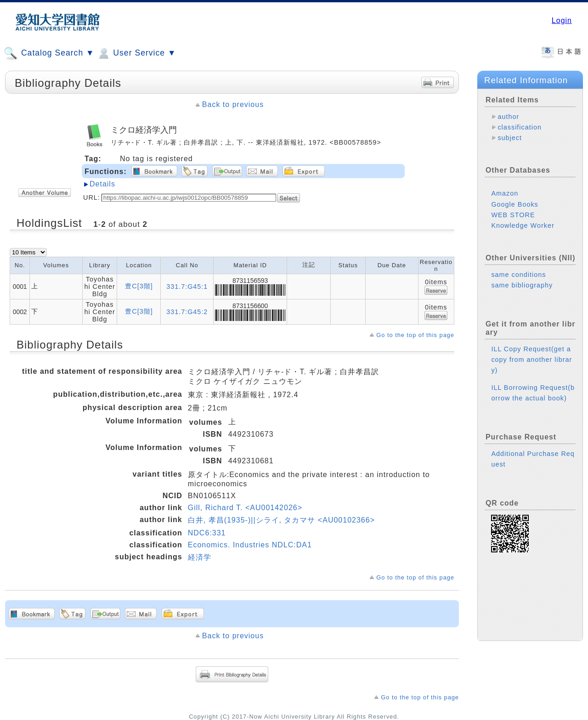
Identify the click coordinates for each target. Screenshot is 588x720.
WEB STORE (513, 215)
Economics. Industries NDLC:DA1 (250, 545)
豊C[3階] (139, 286)
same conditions (518, 275)
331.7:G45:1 (187, 287)
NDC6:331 (207, 533)
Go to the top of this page (415, 335)
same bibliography (522, 285)
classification (520, 127)
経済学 (200, 557)
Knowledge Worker (523, 225)
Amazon (505, 193)
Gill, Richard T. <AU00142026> (245, 508)
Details (102, 184)
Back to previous (233, 104)
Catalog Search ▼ (49, 53)
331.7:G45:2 (187, 312)
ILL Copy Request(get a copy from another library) (531, 360)
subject (510, 138)
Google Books (514, 204)
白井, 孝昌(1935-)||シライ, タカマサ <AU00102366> (281, 520)
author (508, 117)
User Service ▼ (136, 53)
